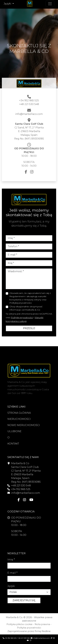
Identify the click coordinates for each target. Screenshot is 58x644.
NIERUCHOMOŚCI (19, 419)
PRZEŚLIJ (29, 328)
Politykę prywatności (22, 317)
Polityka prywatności (29, 628)
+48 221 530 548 (29, 104)
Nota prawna (42, 624)
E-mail (12, 573)
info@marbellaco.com (29, 114)
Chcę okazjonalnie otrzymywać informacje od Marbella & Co (26, 308)
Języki (11, 586)
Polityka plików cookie (19, 624)
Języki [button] (8, 4)
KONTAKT (13, 444)
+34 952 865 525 (29, 100)
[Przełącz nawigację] (50, 4)
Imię (11, 560)
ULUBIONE (14, 431)
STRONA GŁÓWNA (19, 413)
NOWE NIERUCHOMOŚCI (24, 425)
